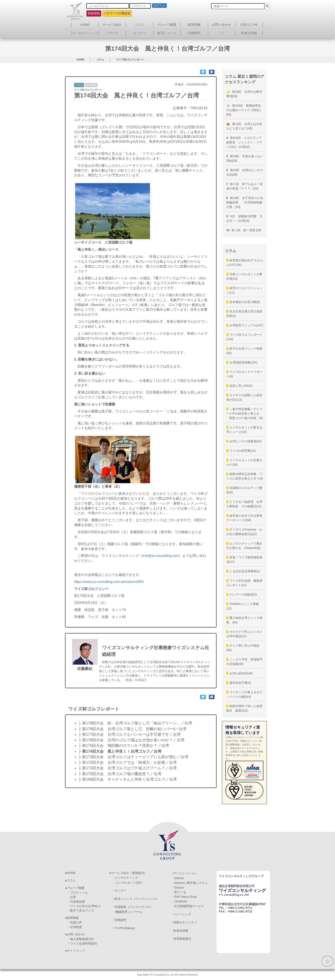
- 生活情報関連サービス (188, 906)
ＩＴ (222, 33)
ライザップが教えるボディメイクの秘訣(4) (244, 694)
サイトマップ (76, 951)
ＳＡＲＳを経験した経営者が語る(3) (244, 397)
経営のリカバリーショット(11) (244, 290)
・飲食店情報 (179, 931)
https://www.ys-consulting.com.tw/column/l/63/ (109, 582)
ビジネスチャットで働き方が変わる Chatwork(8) (244, 546)
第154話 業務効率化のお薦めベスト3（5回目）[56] (244, 110)
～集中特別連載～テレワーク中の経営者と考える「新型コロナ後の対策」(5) (245, 413)
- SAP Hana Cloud (185, 897)
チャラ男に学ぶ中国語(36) (243, 648)
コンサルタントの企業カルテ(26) (244, 462)
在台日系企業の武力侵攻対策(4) (244, 314)
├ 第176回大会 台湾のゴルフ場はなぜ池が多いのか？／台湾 (131, 740)
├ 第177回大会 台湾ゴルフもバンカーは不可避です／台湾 (129, 734)
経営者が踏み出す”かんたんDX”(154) (245, 263)
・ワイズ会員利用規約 (82, 943)
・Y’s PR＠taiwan (123, 928)
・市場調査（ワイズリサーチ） (132, 907)
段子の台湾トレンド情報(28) (244, 351)
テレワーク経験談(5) (242, 594)
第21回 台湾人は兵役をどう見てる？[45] (244, 126)
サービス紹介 (112, 25)
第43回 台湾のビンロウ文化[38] (245, 172)
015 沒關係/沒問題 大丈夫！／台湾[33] (244, 219)
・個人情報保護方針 (81, 939)
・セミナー (119, 890)
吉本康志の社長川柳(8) (243, 302)
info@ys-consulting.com (161, 556)
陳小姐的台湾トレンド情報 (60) (244, 620)
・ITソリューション (184, 873)
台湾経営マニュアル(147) (245, 325)
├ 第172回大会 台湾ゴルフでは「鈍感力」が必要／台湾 (128, 762)
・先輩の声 (75, 923)
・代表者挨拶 (76, 902)
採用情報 (194, 25)
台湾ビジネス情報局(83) (244, 441)
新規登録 (94, 13)
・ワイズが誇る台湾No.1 (84, 906)
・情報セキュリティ (184, 922)
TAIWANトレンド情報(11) (242, 606)
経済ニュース (167, 33)
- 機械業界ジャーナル (128, 912)
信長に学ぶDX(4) (239, 386)
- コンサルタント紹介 (128, 883)
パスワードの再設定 (117, 13)
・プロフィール (78, 893)
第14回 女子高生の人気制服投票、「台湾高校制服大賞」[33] (245, 202)
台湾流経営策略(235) (242, 362)
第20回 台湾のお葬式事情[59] (244, 94)
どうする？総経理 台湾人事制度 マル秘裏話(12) (244, 504)
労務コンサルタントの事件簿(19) (244, 276)
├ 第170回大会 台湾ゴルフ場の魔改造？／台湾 (120, 774)
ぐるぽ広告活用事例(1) (243, 571)
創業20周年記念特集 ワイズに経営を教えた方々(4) (245, 476)
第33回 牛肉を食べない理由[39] (245, 158)
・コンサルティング (125, 878)
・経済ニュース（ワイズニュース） (135, 899)
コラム (140, 25)
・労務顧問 (119, 920)
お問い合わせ (222, 25)
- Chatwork (180, 901)
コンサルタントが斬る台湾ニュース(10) (244, 430)
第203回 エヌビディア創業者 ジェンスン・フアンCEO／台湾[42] (244, 142)
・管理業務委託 (181, 939)
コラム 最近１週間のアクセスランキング (245, 79)
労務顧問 (194, 33)
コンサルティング (85, 33)
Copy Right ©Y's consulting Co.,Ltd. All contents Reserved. (167, 975)
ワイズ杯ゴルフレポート (130, 60)
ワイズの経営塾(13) (241, 451)
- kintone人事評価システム (190, 883)
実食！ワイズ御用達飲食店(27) (244, 560)
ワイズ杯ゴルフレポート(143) (244, 337)
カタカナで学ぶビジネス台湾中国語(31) (244, 634)
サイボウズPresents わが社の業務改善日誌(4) (244, 532)
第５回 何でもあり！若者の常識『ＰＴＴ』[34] (245, 186)
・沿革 (72, 897)
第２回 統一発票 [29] (244, 230)
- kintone (178, 878)
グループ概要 (167, 25)
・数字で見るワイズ (81, 911)
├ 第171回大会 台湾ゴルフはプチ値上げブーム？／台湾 (128, 768)
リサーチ (112, 33)
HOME (85, 25)
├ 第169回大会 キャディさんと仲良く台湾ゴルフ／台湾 (128, 779)
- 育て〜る (179, 892)
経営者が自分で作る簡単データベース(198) (244, 518)
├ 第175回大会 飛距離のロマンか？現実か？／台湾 (124, 746)
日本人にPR (249, 25)
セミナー (140, 33)
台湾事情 (91, 85)
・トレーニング (181, 914)
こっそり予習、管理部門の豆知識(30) (244, 662)
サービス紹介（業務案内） (129, 873)
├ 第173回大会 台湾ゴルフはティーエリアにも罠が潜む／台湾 (133, 757)
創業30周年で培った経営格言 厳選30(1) (244, 708)
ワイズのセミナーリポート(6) (244, 374)
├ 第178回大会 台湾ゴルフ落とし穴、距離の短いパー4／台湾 (132, 729)
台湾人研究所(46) (239, 673)
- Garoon (178, 887)
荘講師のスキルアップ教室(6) (244, 490)
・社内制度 (75, 927)
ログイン (159, 5)
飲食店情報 (249, 33)
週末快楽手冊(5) (239, 683)
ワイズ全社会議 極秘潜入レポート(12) (244, 583)
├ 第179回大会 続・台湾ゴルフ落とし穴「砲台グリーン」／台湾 (135, 723)
